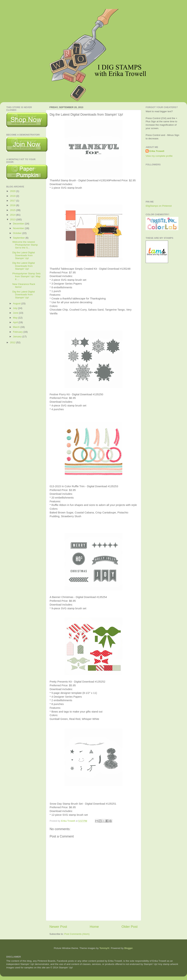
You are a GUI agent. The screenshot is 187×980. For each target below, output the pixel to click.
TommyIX (104, 948)
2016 (13, 205)
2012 (13, 342)
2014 (13, 215)
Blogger (128, 948)
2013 (13, 219)
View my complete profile (159, 156)
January (18, 337)
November (19, 228)
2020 (13, 191)
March (17, 327)
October (18, 233)
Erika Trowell (157, 151)
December (19, 224)
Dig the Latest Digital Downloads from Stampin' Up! (24, 255)
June (16, 313)
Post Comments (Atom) (77, 934)
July (15, 308)
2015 (13, 210)
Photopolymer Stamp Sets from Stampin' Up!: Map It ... (27, 276)
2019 (13, 196)
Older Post (130, 927)
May (16, 318)
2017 (13, 201)
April (16, 322)
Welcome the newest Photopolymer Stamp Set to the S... (25, 245)
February (18, 332)
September (19, 238)
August (17, 303)
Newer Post (58, 927)
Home (94, 927)
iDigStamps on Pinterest (159, 206)
